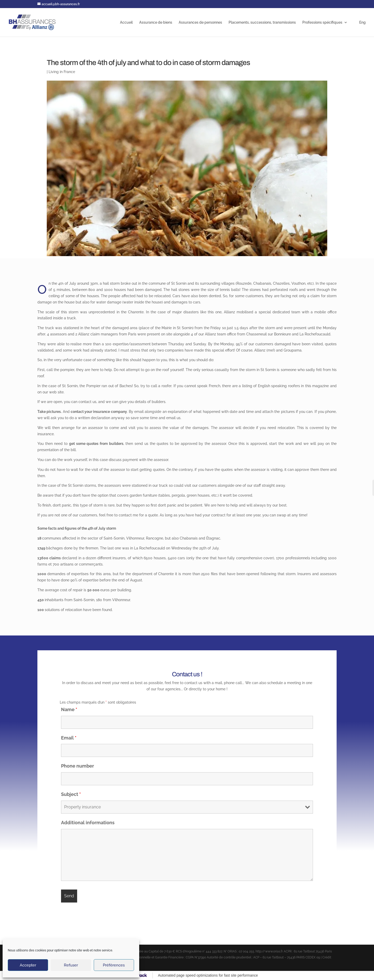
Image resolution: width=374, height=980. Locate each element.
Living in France (62, 72)
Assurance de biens (156, 22)
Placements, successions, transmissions (262, 22)
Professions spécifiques (322, 22)
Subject (71, 794)
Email (69, 738)
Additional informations (88, 823)
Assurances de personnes (200, 22)
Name (69, 709)
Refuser (71, 965)
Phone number (78, 766)
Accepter (28, 965)
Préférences (114, 965)
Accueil (126, 22)
